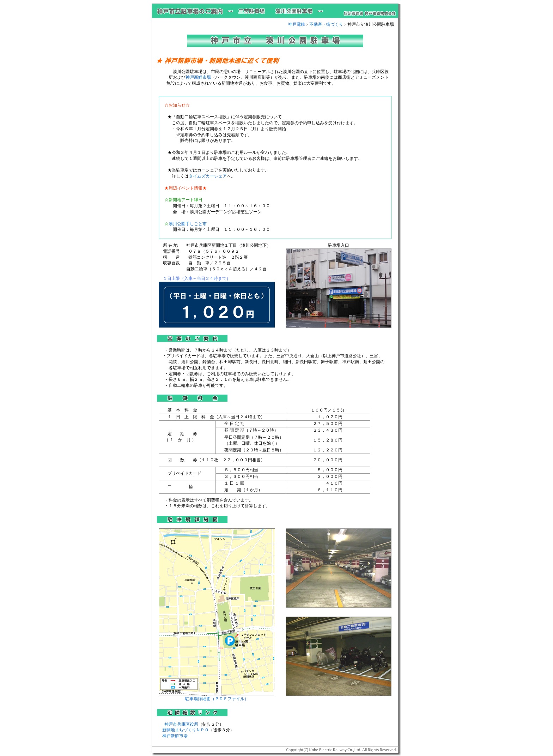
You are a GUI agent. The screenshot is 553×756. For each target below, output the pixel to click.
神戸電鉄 (297, 24)
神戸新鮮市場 (198, 77)
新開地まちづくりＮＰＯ (186, 730)
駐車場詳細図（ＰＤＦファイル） (217, 697)
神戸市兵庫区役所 (181, 724)
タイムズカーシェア (208, 176)
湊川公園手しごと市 (188, 224)
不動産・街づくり (326, 24)
